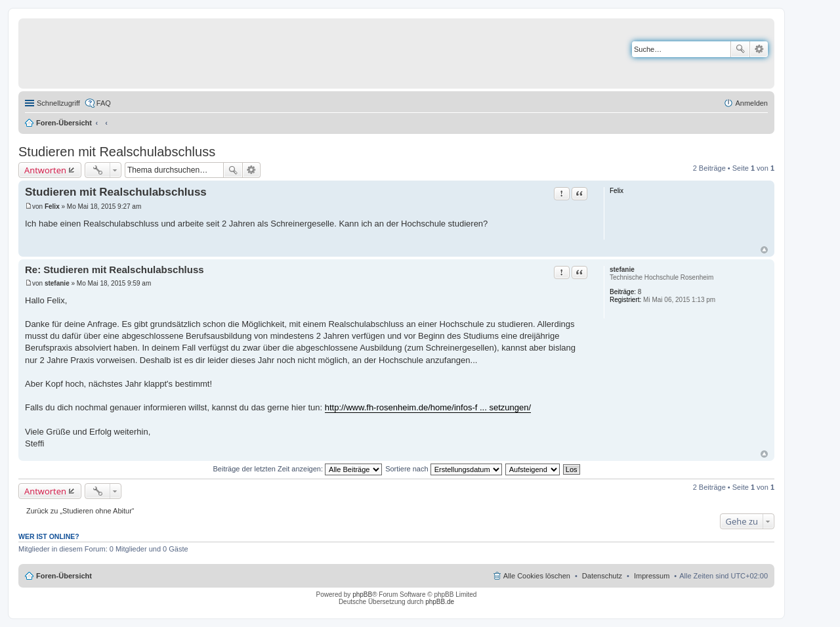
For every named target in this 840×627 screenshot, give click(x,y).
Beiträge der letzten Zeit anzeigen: (297, 469)
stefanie (622, 270)
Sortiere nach (443, 469)
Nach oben (764, 250)
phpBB (362, 595)
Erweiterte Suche (759, 49)
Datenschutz (602, 576)
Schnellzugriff (58, 103)
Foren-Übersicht (64, 123)
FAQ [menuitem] (104, 103)
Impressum (652, 576)
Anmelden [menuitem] (751, 103)
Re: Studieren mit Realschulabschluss (115, 270)
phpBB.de (440, 602)
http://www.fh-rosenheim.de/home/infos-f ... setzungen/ (428, 407)
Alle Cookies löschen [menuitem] (537, 576)
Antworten (45, 170)
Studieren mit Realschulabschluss (117, 152)
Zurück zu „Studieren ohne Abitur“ (80, 511)
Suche (740, 49)
